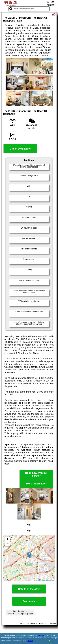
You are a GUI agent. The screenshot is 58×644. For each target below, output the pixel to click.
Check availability (20, 149)
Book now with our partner (36, 474)
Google (41, 635)
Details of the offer (29, 589)
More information (36, 484)
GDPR (30, 641)
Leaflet (36, 580)
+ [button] (8, 539)
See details (29, 601)
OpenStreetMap (48, 580)
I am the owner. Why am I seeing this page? (20, 612)
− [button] (8, 544)
